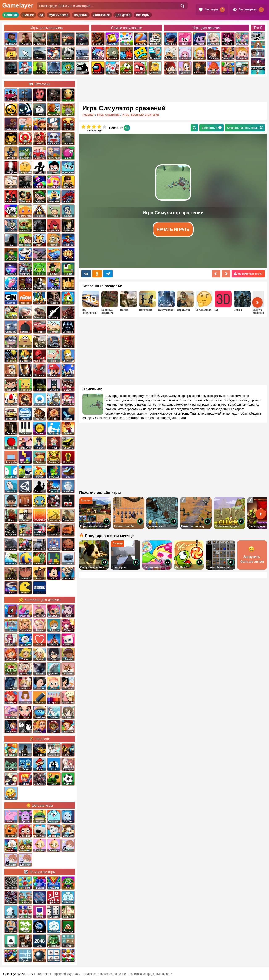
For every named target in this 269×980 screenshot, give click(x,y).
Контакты (45, 974)
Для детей (123, 15)
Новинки (11, 15)
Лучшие (28, 15)
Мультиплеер (59, 15)
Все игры (143, 15)
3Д (41, 15)
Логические (102, 15)
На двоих (81, 15)
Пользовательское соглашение (105, 974)
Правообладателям (67, 974)
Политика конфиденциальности (151, 974)
